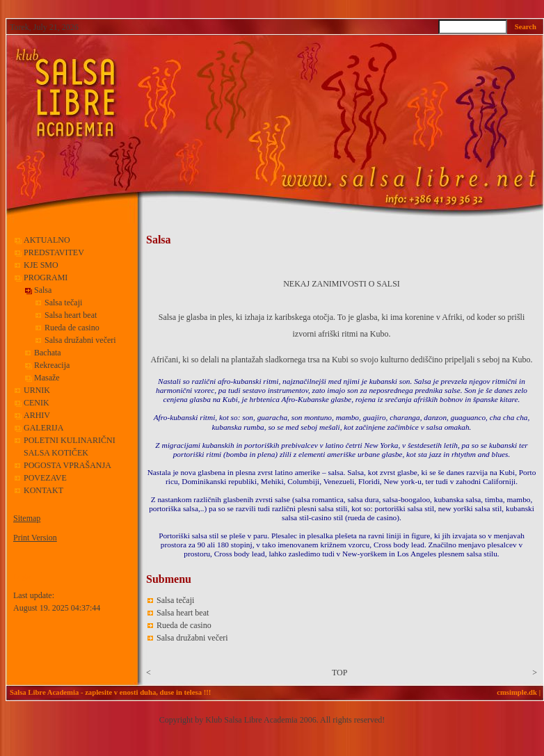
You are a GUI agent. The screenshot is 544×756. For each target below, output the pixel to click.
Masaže (47, 378)
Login (22, 577)
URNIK (37, 390)
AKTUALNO (47, 240)
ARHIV (37, 415)
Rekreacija (52, 365)
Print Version (35, 538)
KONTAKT (43, 490)
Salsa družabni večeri (80, 340)
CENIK (37, 403)
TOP (339, 673)
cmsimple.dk (517, 692)
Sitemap (27, 518)
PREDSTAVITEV (54, 252)
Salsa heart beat (71, 315)
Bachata (48, 353)
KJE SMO (41, 265)
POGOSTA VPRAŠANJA (67, 465)
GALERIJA (43, 428)
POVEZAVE (45, 478)
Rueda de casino (72, 328)
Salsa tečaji (63, 303)
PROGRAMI (47, 278)
